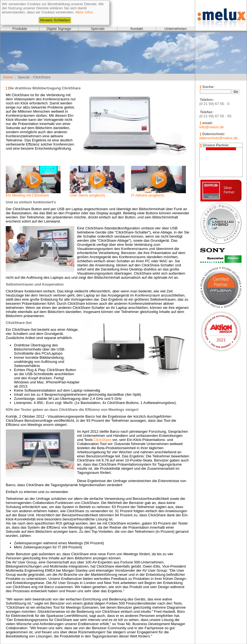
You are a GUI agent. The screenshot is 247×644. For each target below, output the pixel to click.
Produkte (20, 29)
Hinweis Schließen (55, 20)
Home (8, 77)
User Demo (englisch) (87, 195)
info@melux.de (211, 127)
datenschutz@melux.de (218, 138)
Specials (98, 29)
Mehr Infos (84, 12)
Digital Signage (59, 29)
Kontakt (137, 29)
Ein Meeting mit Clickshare (27, 195)
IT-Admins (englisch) (148, 195)
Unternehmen (176, 29)
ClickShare (103, 440)
